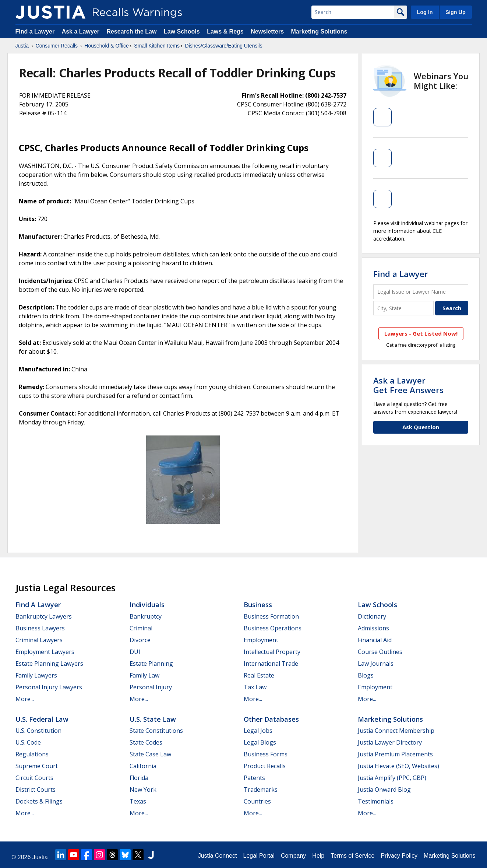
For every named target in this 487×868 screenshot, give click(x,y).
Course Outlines (380, 652)
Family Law (144, 675)
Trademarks (261, 790)
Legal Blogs (260, 742)
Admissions (373, 628)
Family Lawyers (36, 675)
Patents (254, 778)
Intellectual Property (272, 652)
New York (143, 790)
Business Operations (273, 628)
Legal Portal (259, 856)
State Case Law (150, 754)
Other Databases (271, 719)
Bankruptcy (146, 616)
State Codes (146, 742)
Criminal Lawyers (39, 640)
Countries (257, 801)
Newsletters (267, 31)
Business (258, 605)
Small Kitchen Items (157, 46)
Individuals (147, 605)
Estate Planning (151, 664)
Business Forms (266, 754)
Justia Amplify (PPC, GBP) (392, 778)
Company (293, 856)
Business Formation (271, 616)
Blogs (366, 675)
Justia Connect (218, 856)
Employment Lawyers (45, 652)
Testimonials (376, 801)
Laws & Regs (225, 31)
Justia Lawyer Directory (390, 742)
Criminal (141, 628)
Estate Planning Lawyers (49, 664)
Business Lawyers (40, 628)
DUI (135, 652)
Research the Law (131, 31)
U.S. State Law (153, 719)
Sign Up (455, 12)
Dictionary (372, 616)
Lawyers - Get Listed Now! (421, 333)
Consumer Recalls (57, 46)
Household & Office (106, 46)
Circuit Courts (34, 778)
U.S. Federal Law (42, 719)
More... (25, 699)
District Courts (36, 790)
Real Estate (259, 675)
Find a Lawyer (35, 31)
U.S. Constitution (38, 731)
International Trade (271, 664)
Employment (261, 640)
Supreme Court (37, 766)
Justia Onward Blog (384, 790)
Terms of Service (352, 856)
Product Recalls (265, 766)
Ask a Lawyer (82, 31)
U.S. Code (28, 742)
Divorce (140, 640)
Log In (425, 12)
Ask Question (421, 427)
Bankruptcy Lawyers (44, 616)
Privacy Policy (399, 856)
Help (318, 856)
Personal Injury (151, 687)
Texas (138, 801)
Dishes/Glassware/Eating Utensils (224, 46)
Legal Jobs (258, 731)
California (143, 766)
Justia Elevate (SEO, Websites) (398, 766)
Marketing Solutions (319, 31)
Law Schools (182, 31)
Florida (139, 778)
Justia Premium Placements (395, 754)
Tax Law (255, 687)
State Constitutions (156, 731)
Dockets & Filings (39, 801)
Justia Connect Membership (396, 731)
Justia (22, 46)
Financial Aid (375, 640)
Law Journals (376, 664)
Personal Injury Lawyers (49, 687)
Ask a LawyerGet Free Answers (408, 385)
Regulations (32, 754)
